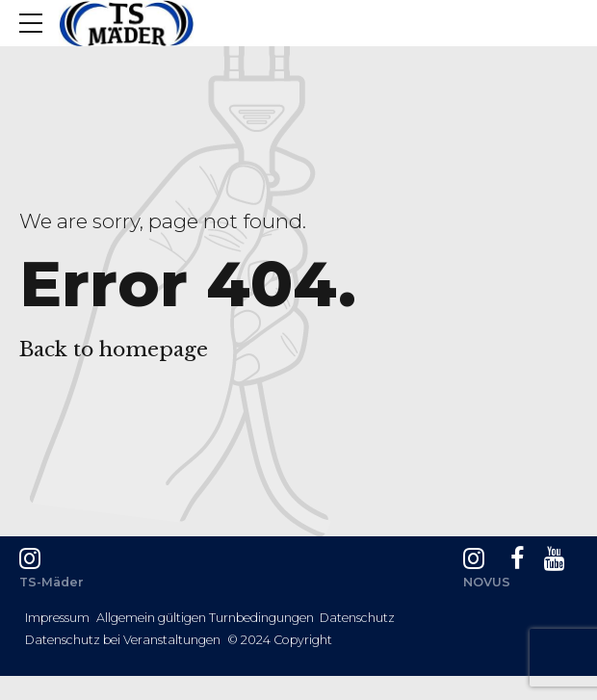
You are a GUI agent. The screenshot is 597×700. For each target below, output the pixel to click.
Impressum (57, 618)
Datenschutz (357, 618)
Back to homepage (114, 350)
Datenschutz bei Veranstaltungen (123, 640)
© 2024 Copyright (280, 640)
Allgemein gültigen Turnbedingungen (205, 618)
